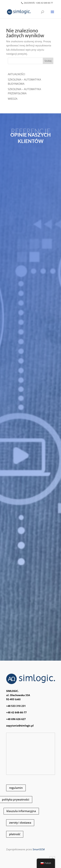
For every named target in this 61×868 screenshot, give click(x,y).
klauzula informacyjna (21, 811)
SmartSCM (39, 849)
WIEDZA (13, 99)
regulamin (16, 788)
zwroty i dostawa (20, 823)
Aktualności (16, 74)
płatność (15, 834)
